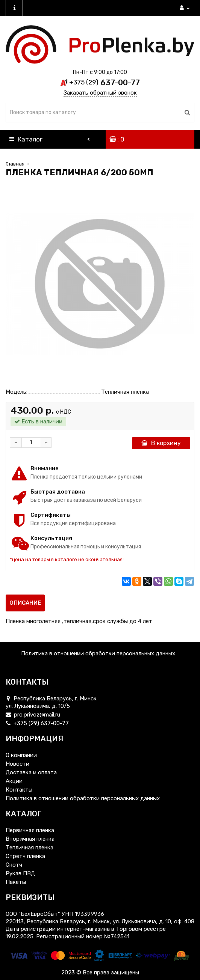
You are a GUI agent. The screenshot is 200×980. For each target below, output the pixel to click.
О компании (21, 755)
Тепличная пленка (30, 848)
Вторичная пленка (30, 839)
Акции (14, 781)
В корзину (161, 443)
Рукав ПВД (20, 873)
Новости (17, 764)
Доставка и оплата (31, 772)
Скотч (14, 865)
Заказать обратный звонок (100, 93)
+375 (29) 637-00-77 (37, 723)
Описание (25, 603)
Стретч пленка (25, 856)
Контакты (19, 790)
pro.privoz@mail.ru (33, 715)
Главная (15, 164)
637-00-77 (105, 82)
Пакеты (16, 882)
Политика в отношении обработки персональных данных (98, 653)
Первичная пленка (30, 830)
